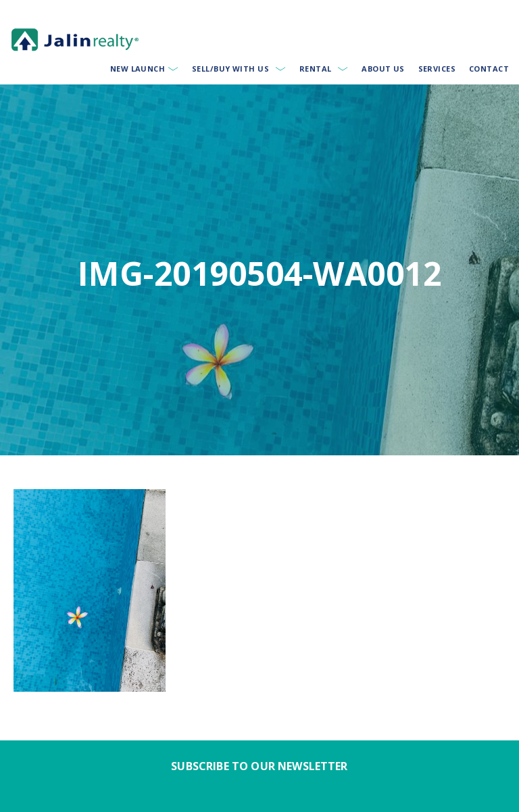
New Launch (138, 69)
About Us (383, 69)
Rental (316, 69)
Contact (489, 69)
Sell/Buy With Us (230, 69)
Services (437, 69)
